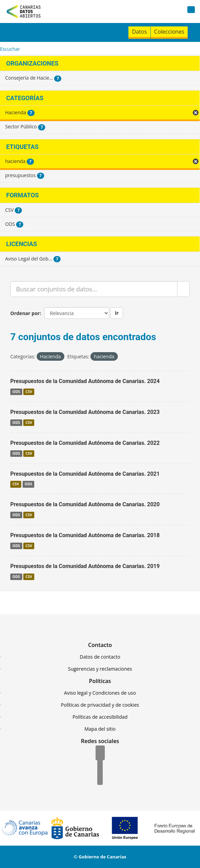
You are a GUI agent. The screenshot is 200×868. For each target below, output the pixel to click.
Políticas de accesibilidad (100, 717)
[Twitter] (100, 766)
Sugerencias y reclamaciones (100, 669)
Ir (117, 313)
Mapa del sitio (100, 729)
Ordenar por (25, 313)
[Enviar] (183, 289)
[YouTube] (100, 778)
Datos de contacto (100, 657)
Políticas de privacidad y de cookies (100, 705)
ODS (16, 392)
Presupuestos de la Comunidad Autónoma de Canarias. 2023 (85, 412)
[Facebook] (100, 753)
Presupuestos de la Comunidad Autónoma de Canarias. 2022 (85, 443)
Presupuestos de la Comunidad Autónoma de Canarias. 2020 (85, 504)
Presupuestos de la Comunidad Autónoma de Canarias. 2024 (85, 381)
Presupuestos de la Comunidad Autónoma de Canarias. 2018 (85, 535)
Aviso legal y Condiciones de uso (100, 693)
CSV (29, 392)
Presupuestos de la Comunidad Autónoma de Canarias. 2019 (85, 566)
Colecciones (169, 32)
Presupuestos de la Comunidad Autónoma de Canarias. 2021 (85, 474)
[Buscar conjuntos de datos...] (94, 289)
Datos (139, 32)
